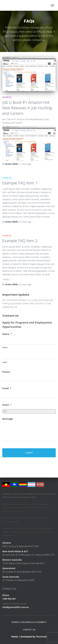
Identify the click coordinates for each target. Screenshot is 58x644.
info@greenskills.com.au (16, 607)
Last (5, 362)
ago (25, 164)
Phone (6, 372)
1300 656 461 (9, 599)
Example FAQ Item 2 (20, 241)
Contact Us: (10, 589)
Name (7, 334)
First (5, 348)
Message (8, 419)
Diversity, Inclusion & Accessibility (29, 622)
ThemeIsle (41, 637)
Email (7, 388)
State (7, 405)
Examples (7, 97)
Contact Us (29, 630)
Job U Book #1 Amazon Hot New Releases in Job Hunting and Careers (27, 108)
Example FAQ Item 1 (20, 183)
